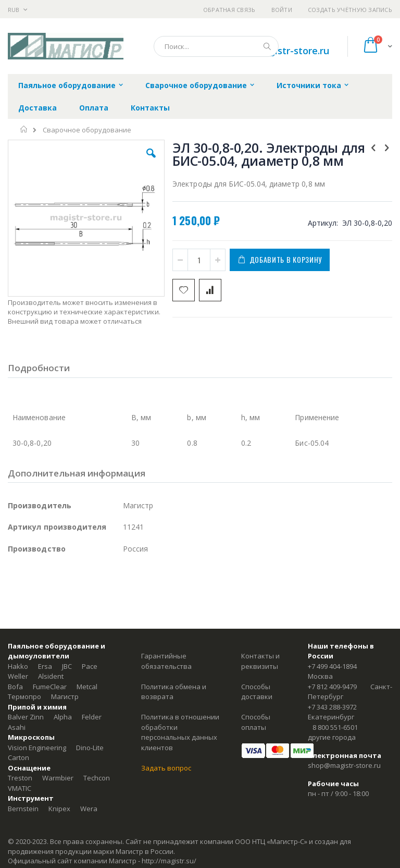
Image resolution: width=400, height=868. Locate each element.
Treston (20, 778)
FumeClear (50, 687)
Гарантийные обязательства (166, 661)
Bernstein (23, 809)
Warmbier (58, 778)
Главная (24, 129)
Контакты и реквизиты (260, 661)
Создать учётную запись (350, 10)
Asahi (17, 727)
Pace (90, 666)
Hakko (18, 666)
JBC (67, 666)
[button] (151, 161)
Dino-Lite (90, 748)
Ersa (45, 666)
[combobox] (216, 46)
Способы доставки (257, 692)
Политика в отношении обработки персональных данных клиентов (180, 732)
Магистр (65, 696)
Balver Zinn (26, 717)
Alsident (51, 676)
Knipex (59, 809)
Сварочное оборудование (87, 130)
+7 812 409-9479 (332, 687)
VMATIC (20, 788)
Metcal (87, 687)
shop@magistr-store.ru (344, 765)
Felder (92, 717)
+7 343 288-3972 (332, 707)
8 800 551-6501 (335, 727)
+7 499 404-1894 (332, 666)
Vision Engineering (37, 748)
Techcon (97, 778)
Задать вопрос (166, 768)
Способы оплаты (256, 722)
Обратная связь (229, 10)
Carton (18, 757)
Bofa (15, 687)
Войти (282, 10)
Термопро (24, 696)
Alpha (63, 717)
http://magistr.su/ (169, 861)
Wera (89, 809)
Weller (18, 676)
